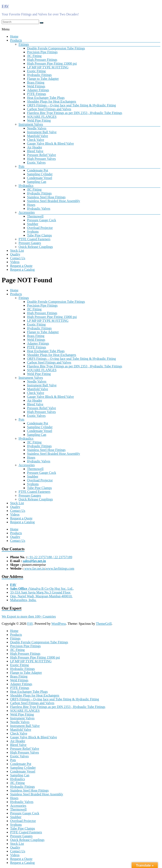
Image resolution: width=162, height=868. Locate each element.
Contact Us (18, 258)
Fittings (24, 44)
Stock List (17, 251)
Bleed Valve (35, 151)
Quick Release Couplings (36, 247)
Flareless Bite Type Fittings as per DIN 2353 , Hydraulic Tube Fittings (75, 113)
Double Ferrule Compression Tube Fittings (56, 48)
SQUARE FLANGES (42, 117)
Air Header (35, 147)
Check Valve (36, 140)
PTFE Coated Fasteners (34, 239)
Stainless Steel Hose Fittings (46, 197)
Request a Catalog (22, 270)
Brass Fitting (36, 82)
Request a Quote (21, 266)
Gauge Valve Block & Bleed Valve (50, 143)
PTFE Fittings (36, 94)
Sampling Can (37, 182)
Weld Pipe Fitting (39, 120)
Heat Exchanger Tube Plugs (46, 98)
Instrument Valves (31, 124)
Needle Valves (37, 128)
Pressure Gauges (30, 243)
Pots (22, 166)
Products (16, 40)
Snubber (33, 224)
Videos (15, 262)
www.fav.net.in (34, 568)
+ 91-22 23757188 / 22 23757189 (50, 557)
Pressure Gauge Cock (42, 220)
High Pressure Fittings (42, 60)
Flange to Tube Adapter (43, 79)
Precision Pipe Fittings (42, 52)
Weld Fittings (36, 86)
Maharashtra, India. (23, 600)
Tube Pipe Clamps (39, 235)
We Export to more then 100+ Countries (29, 616)
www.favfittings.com (60, 568)
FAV (5, 6)
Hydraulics (26, 185)
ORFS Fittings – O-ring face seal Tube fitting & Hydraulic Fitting (71, 105)
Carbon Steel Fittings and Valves (49, 109)
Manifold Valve (38, 136)
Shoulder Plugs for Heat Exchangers (52, 101)
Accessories (27, 212)
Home (14, 36)
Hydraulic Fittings (39, 75)
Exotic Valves (36, 162)
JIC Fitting (34, 56)
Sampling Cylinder (40, 174)
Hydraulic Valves (39, 209)
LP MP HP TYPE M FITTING (48, 67)
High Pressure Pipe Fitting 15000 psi (52, 63)
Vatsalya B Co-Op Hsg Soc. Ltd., (42, 589)
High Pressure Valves (41, 159)
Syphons (33, 232)
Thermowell (35, 216)
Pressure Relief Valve (41, 155)
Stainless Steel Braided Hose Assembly (54, 201)
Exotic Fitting (36, 71)
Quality (15, 254)
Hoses (31, 205)
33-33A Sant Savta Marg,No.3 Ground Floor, (41, 592)
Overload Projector (40, 228)
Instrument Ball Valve (42, 132)
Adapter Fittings (38, 90)
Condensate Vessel (40, 178)
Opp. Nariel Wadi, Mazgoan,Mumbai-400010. (41, 596)
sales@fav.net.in (34, 561)
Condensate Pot (38, 170)
